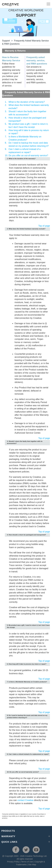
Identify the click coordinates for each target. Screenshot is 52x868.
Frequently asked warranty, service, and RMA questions (37, 60)
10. (6, 155)
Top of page (44, 226)
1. (6, 102)
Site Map (32, 865)
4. (6, 118)
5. (6, 124)
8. (6, 143)
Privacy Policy (13, 862)
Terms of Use (27, 862)
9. (6, 149)
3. (6, 111)
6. (6, 130)
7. (6, 137)
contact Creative (25, 800)
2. (6, 105)
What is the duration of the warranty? (27, 102)
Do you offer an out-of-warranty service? (28, 155)
